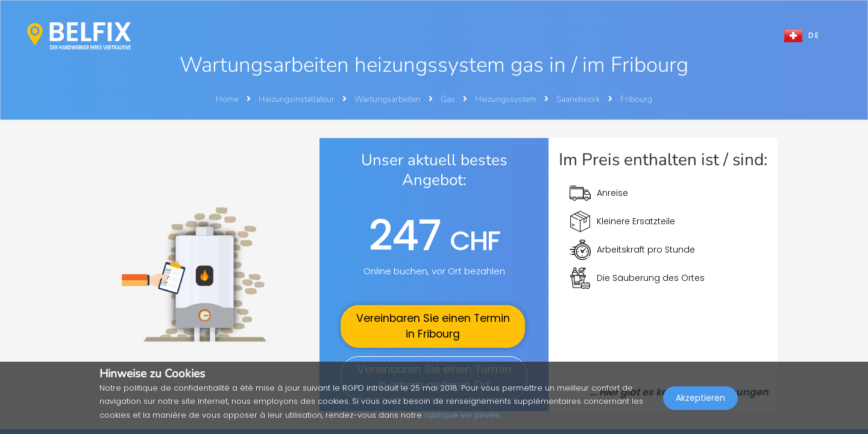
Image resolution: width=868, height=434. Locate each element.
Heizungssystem (507, 99)
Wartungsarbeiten (388, 99)
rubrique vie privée (462, 415)
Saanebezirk (579, 99)
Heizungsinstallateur (297, 99)
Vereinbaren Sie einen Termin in (433, 326)
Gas (449, 99)
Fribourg (636, 99)
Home (227, 99)
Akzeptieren (700, 407)
